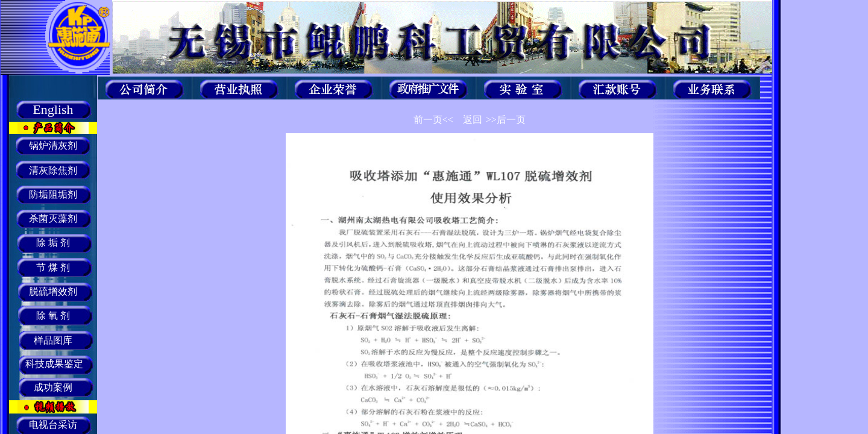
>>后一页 (506, 120)
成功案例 (53, 387)
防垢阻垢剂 (53, 194)
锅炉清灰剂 (53, 146)
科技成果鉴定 (53, 364)
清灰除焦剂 (53, 170)
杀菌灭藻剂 (53, 219)
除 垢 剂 (53, 243)
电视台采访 (53, 425)
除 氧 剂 (53, 316)
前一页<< (433, 120)
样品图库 (53, 340)
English (53, 109)
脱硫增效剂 (53, 291)
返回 (473, 120)
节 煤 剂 (53, 267)
